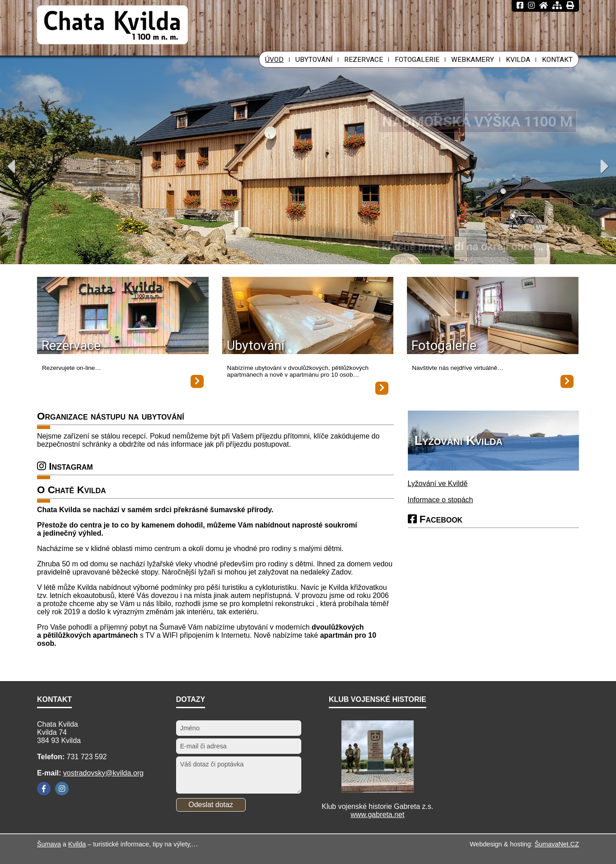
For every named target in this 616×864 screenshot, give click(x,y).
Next (605, 166)
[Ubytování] (308, 316)
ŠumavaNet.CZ (557, 844)
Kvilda (77, 844)
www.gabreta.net (377, 815)
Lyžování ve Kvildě (438, 483)
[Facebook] (44, 789)
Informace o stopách (441, 500)
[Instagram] (62, 789)
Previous (11, 166)
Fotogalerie (444, 346)
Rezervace (71, 346)
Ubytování (256, 346)
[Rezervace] (123, 316)
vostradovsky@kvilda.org (103, 773)
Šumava (49, 844)
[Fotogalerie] (493, 316)
